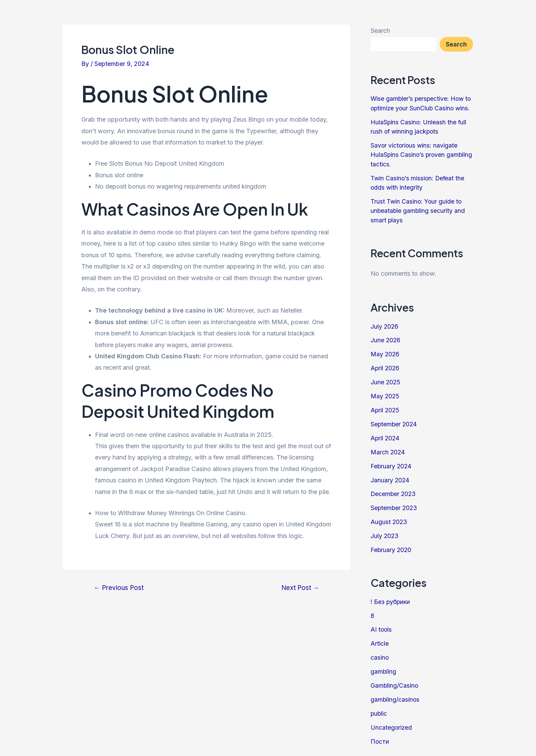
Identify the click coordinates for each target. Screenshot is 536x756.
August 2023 (389, 518)
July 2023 (385, 532)
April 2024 (385, 435)
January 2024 (390, 477)
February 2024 (391, 463)
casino (380, 653)
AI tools (381, 625)
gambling (384, 667)
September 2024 (394, 421)
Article (380, 639)
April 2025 (385, 408)
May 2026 (385, 352)
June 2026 (386, 338)
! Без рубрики (391, 598)
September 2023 (394, 504)
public (379, 708)
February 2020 (391, 546)
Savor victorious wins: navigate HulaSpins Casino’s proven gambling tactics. (415, 154)
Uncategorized (392, 722)
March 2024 (388, 449)
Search (380, 31)
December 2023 (394, 491)
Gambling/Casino (395, 681)
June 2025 (386, 380)
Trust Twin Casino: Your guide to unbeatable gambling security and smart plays (418, 209)
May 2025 (385, 394)
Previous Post (120, 588)
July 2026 (385, 325)
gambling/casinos (395, 694)
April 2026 (385, 366)
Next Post (299, 588)
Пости (380, 736)
